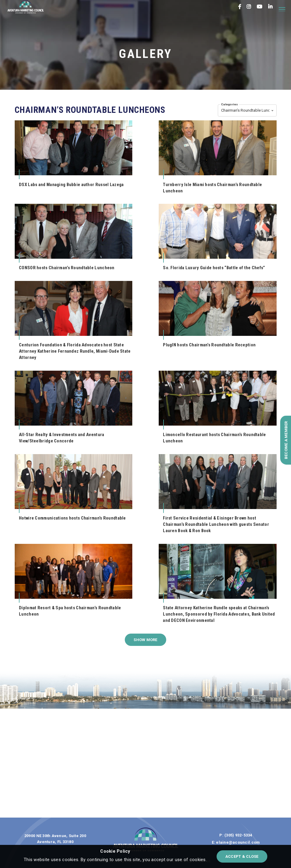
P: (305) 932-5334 (236, 835)
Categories (230, 104)
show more (145, 640)
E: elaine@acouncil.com (236, 842)
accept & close (242, 856)
